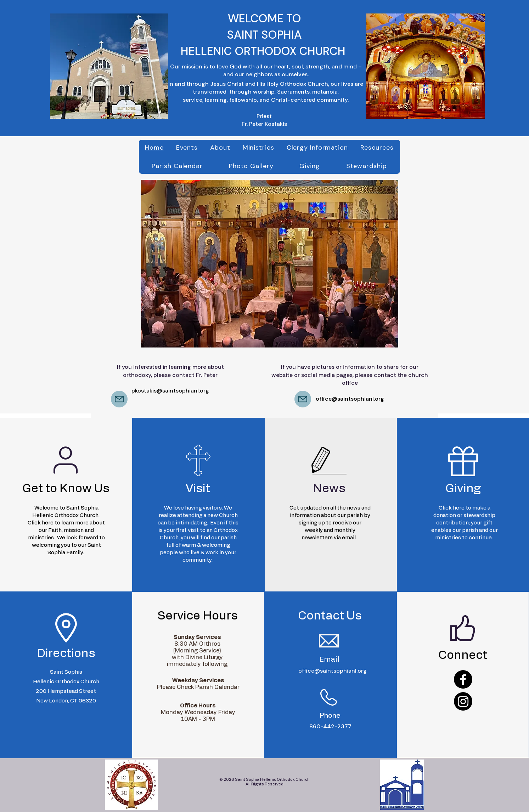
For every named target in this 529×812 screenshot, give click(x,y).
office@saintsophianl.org (350, 399)
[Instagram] (463, 701)
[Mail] (119, 399)
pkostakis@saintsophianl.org (170, 391)
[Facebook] (463, 679)
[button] (270, 264)
